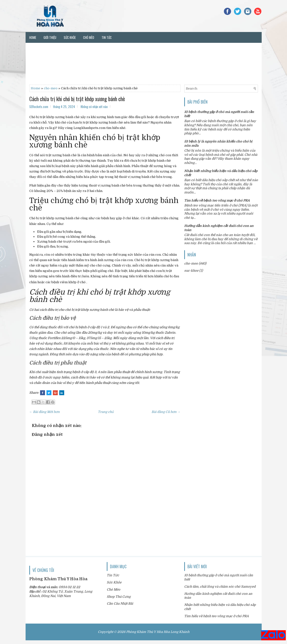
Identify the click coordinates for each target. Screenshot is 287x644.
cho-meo (51, 88)
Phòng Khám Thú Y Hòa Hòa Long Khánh (158, 632)
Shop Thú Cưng (119, 597)
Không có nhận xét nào (94, 107)
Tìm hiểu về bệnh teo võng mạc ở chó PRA (217, 200)
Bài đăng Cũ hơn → (166, 412)
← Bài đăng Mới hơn (45, 412)
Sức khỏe (70, 37)
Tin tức (107, 37)
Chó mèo (89, 37)
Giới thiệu (50, 37)
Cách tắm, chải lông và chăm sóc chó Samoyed (220, 587)
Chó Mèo (113, 589)
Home (33, 37)
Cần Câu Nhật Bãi (120, 604)
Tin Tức (113, 575)
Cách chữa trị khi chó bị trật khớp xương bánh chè (77, 99)
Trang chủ (106, 412)
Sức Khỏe (114, 582)
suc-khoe (191, 271)
